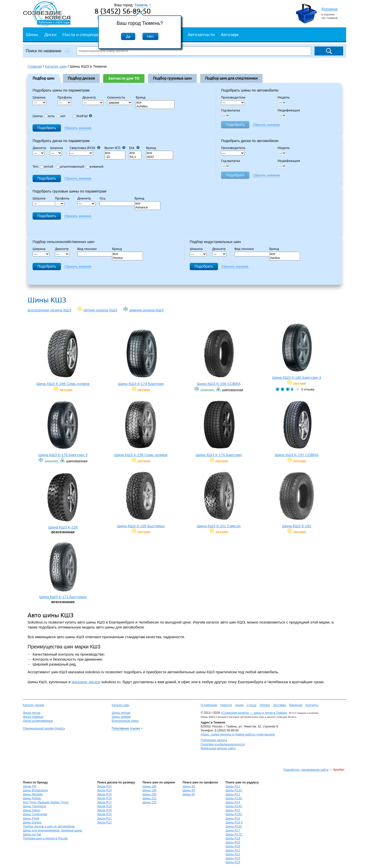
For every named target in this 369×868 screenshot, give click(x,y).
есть (49, 116)
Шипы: (38, 116)
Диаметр (91, 97)
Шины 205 (149, 794)
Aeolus (128, 258)
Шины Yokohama (34, 806)
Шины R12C (234, 790)
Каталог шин (121, 705)
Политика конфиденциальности (223, 744)
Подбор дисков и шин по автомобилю (49, 826)
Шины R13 (233, 794)
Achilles (155, 107)
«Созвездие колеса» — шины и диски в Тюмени (254, 713)
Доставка (279, 705)
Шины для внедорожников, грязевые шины (53, 830)
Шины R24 (233, 862)
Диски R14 (104, 790)
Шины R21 (233, 850)
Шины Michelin (33, 794)
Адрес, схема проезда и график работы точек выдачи (238, 734)
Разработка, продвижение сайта (306, 770)
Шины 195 (149, 790)
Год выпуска (231, 110)
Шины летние (121, 713)
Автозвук (230, 34)
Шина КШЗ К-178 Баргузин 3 (63, 428)
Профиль (66, 97)
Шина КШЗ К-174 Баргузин (141, 357)
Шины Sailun (32, 810)
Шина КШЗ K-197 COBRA (297, 428)
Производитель (233, 97)
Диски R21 (104, 819)
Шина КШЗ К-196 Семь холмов (63, 357)
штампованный (70, 166)
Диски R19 (104, 810)
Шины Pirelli (31, 819)
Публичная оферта (214, 740)
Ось (104, 198)
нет (61, 116)
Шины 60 (189, 790)
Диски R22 (104, 822)
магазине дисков (86, 682)
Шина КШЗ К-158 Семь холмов (141, 428)
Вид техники (89, 249)
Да (128, 36)
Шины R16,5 (234, 822)
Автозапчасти (201, 34)
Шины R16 (233, 819)
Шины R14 (233, 802)
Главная (35, 66)
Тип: (36, 166)
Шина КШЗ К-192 (297, 500)
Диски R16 (104, 798)
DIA (134, 148)
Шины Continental (35, 814)
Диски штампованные (38, 721)
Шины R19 (233, 842)
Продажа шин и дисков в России (45, 838)
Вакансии (296, 705)
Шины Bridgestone (35, 790)
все (155, 103)
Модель (284, 97)
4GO (160, 157)
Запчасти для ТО (124, 78)
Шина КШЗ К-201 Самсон (219, 500)
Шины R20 (233, 846)
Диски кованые (33, 717)
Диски (50, 34)
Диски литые (32, 713)
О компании (209, 705)
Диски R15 (104, 794)
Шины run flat (32, 834)
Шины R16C (234, 826)
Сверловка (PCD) (85, 148)
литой (47, 166)
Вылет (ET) (115, 148)
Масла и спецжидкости (85, 34)
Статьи (252, 705)
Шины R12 (233, 786)
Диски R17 (104, 802)
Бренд (141, 97)
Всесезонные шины (125, 721)
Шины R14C (234, 806)
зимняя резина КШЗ (146, 310)
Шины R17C (234, 834)
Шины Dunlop (32, 822)
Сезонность (116, 97)
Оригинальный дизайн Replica (44, 728)
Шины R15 (233, 810)
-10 (115, 157)
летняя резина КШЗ (100, 310)
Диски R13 (104, 786)
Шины (32, 34)
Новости (226, 705)
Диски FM (29, 786)
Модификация (289, 110)
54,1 (135, 157)
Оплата (265, 705)
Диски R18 (104, 806)
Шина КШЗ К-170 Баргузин (219, 428)
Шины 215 (149, 798)
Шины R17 (233, 830)
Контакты (312, 705)
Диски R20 (104, 814)
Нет (150, 36)
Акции (239, 705)
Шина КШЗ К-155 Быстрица (141, 500)
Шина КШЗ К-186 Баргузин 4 (297, 351)
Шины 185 (149, 786)
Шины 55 (189, 786)
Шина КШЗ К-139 (63, 501)
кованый (95, 166)
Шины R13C (234, 798)
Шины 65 (189, 794)
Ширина (39, 97)
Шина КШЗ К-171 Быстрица (63, 570)
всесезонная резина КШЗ (49, 310)
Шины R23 (233, 858)
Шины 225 (149, 802)
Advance (147, 208)
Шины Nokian (32, 798)
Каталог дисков (33, 705)
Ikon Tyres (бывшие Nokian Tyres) (46, 802)
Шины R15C (234, 814)
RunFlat (82, 116)
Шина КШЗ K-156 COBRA (219, 357)
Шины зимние (121, 717)
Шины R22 (233, 854)
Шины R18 (233, 838)
